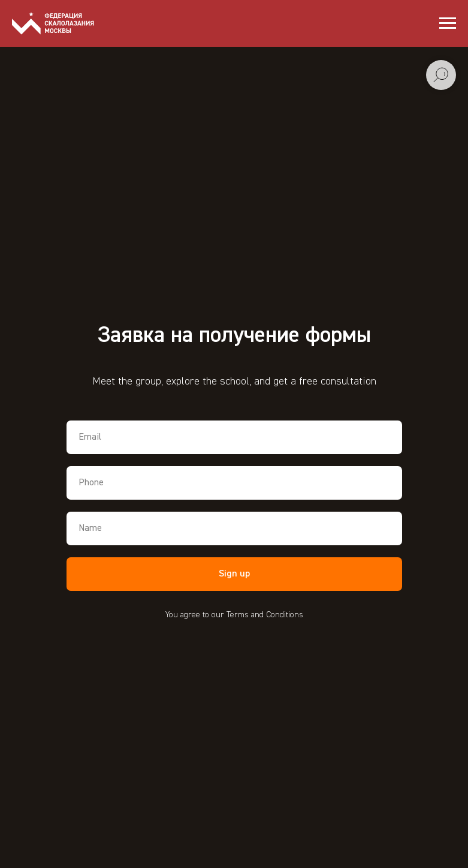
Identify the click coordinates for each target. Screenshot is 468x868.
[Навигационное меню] (448, 23)
